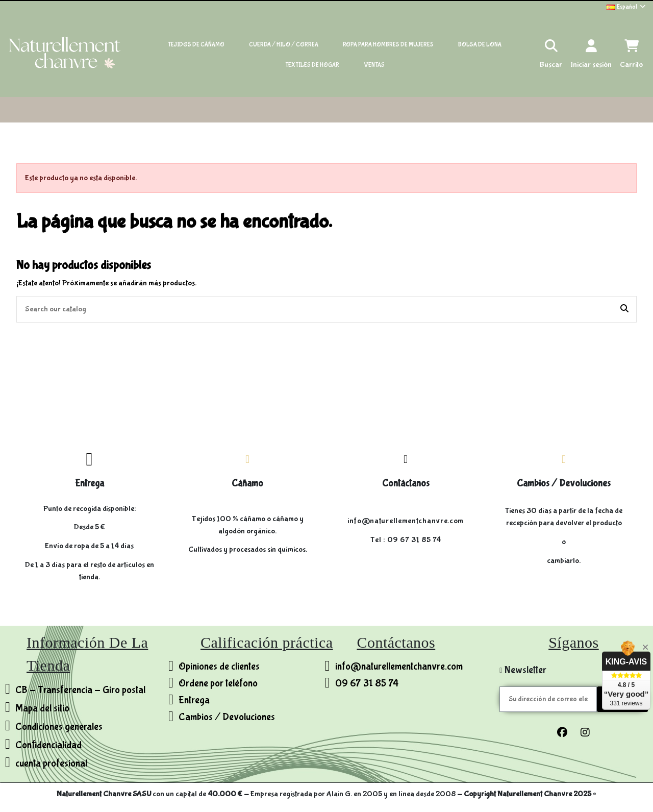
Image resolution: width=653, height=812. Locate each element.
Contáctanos (406, 483)
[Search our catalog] (624, 309)
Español (627, 7)
